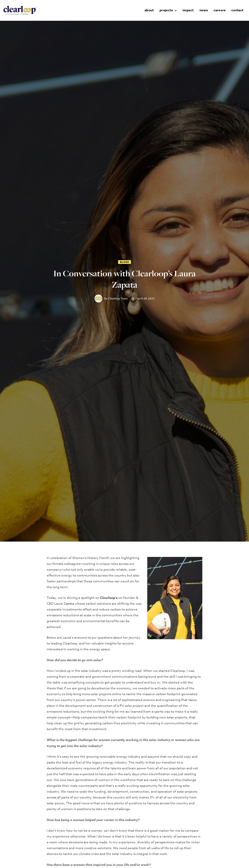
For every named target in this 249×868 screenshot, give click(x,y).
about (150, 10)
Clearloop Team (118, 298)
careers (220, 10)
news (204, 10)
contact (238, 10)
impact (189, 10)
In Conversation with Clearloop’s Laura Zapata (124, 279)
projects (167, 10)
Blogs (124, 262)
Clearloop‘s (109, 598)
